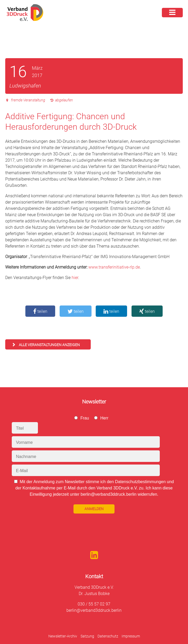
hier (75, 278)
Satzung (87, 636)
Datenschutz (108, 636)
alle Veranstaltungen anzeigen (49, 345)
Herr (104, 418)
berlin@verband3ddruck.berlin (94, 610)
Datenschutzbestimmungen (140, 482)
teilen (40, 311)
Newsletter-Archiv (63, 636)
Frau (85, 418)
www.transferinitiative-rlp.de (114, 267)
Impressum (131, 636)
